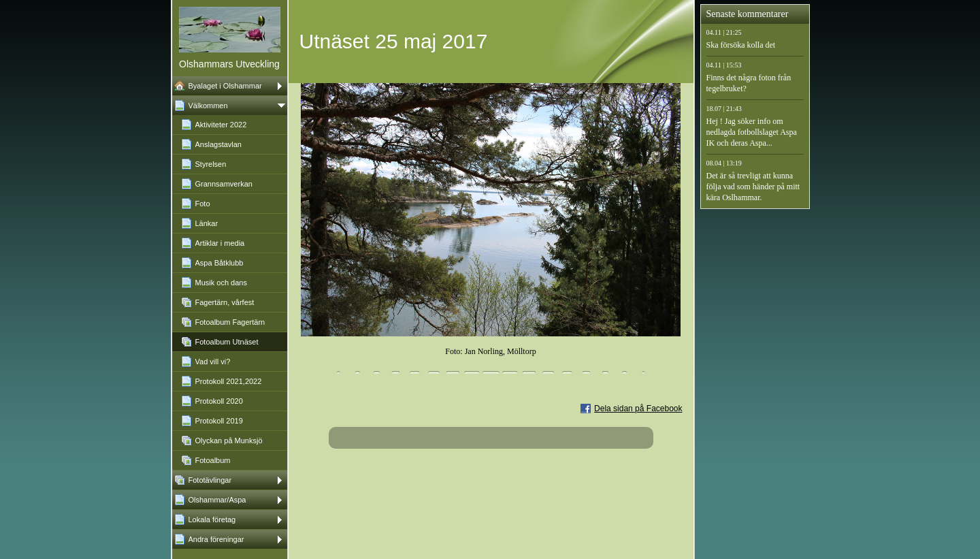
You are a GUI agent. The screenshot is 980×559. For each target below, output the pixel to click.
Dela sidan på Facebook (638, 409)
